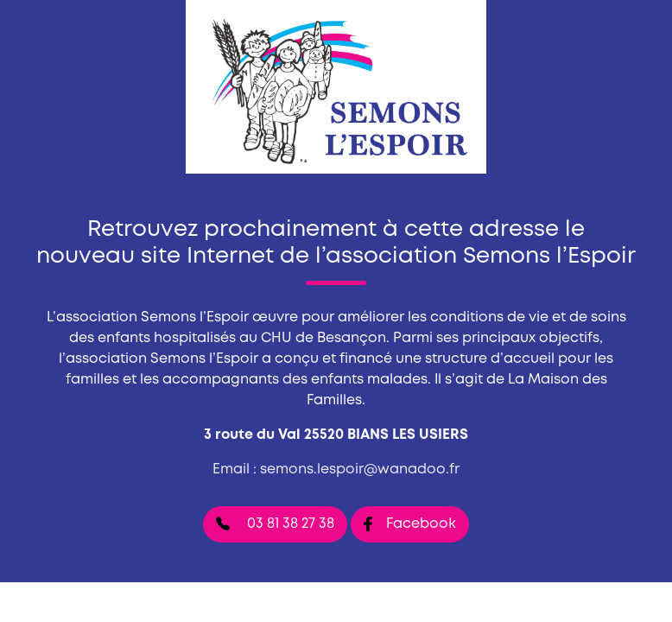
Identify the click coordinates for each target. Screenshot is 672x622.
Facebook (409, 524)
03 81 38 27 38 (275, 524)
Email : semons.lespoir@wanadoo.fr (336, 470)
